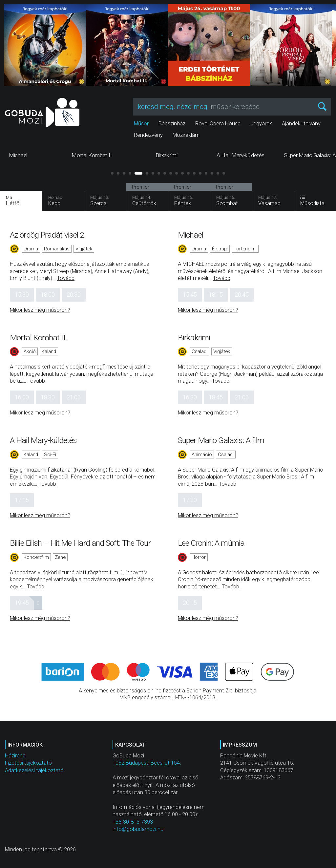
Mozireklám (186, 135)
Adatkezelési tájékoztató (34, 770)
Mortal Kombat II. (38, 338)
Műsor (141, 124)
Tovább (66, 278)
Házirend (15, 756)
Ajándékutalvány (301, 124)
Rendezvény (148, 135)
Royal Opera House (218, 124)
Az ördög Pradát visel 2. (48, 235)
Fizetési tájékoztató (28, 763)
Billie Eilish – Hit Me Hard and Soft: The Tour (80, 543)
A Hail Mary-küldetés (43, 440)
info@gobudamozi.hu (138, 829)
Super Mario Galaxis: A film (221, 440)
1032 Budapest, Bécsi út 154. (147, 763)
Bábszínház (172, 124)
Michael (190, 235)
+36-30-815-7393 (133, 822)
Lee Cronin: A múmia (211, 543)
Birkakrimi (194, 338)
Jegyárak (261, 124)
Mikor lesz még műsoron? (40, 310)
